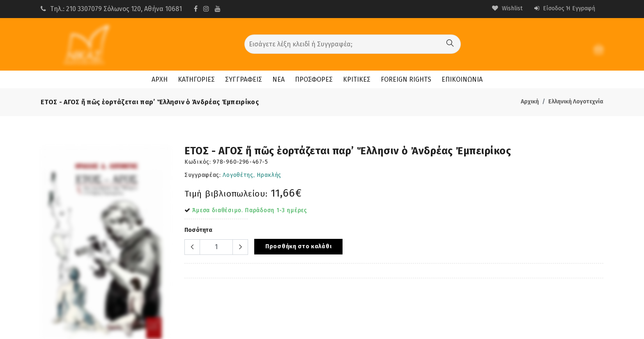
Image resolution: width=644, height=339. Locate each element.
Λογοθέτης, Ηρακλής (252, 175)
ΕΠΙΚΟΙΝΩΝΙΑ (462, 79)
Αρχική (530, 102)
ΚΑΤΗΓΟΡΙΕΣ (196, 79)
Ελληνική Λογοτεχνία (576, 102)
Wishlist (507, 8)
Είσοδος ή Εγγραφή (565, 8)
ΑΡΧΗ (160, 79)
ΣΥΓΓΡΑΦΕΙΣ (244, 79)
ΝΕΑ (278, 79)
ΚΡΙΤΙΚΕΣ (357, 79)
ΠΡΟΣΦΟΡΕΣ (314, 79)
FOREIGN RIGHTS (406, 79)
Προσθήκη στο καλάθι (298, 246)
